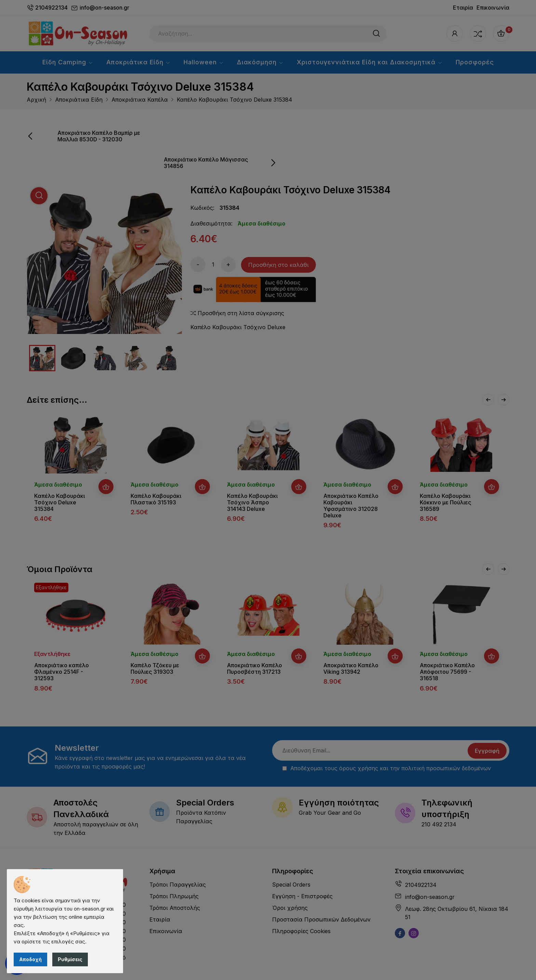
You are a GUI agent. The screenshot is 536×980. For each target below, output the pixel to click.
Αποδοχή (30, 959)
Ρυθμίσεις (70, 959)
